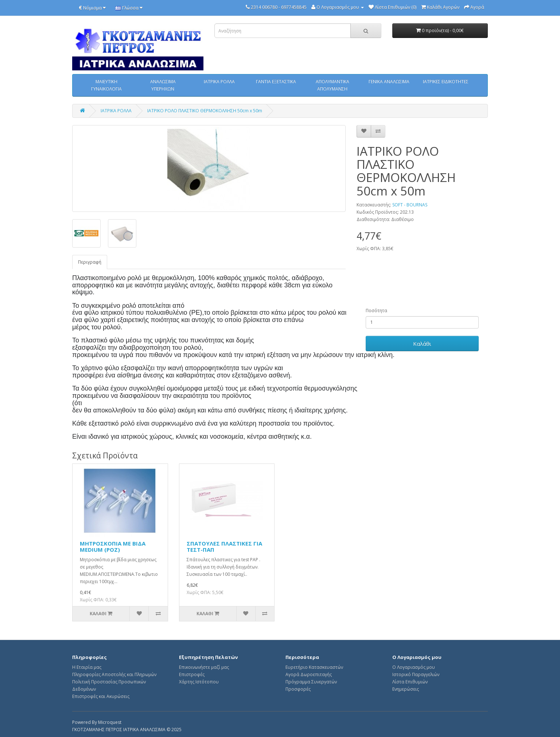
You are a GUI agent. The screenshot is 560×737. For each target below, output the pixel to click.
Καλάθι (422, 344)
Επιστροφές (192, 674)
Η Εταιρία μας (87, 667)
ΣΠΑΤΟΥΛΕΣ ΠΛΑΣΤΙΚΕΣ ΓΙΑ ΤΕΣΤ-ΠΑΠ (224, 546)
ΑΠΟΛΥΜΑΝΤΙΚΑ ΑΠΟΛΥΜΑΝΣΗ (332, 85)
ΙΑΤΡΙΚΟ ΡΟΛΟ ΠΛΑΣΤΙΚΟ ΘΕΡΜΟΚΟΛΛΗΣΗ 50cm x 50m (205, 111)
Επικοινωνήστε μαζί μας (204, 667)
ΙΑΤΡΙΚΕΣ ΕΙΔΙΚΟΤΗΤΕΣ (446, 82)
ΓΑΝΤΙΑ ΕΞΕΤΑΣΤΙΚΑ (276, 82)
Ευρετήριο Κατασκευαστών (314, 667)
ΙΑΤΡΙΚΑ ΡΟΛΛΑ (219, 82)
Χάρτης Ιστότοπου (199, 682)
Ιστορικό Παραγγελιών (416, 674)
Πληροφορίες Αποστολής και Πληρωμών (114, 674)
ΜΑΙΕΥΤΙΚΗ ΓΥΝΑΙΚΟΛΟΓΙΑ (106, 85)
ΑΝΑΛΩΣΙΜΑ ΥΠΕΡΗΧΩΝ (163, 85)
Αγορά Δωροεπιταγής (309, 674)
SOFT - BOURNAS (410, 205)
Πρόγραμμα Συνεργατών (311, 682)
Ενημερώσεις (406, 689)
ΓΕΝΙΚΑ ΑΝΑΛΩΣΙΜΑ (389, 82)
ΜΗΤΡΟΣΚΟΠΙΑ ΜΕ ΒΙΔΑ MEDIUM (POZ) (113, 546)
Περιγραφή (90, 262)
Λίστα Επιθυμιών (410, 682)
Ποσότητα (376, 311)
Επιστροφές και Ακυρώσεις (101, 696)
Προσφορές (298, 689)
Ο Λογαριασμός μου (414, 667)
